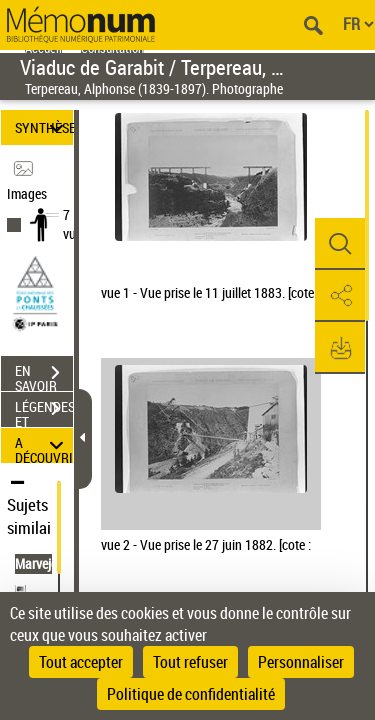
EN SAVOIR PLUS (44, 375)
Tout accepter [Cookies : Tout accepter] (81, 662)
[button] (340, 244)
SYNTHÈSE (44, 127)
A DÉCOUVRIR (44, 445)
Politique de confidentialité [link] (191, 694)
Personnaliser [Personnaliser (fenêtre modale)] (301, 662)
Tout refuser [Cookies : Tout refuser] (190, 662)
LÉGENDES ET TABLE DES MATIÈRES (44, 411)
